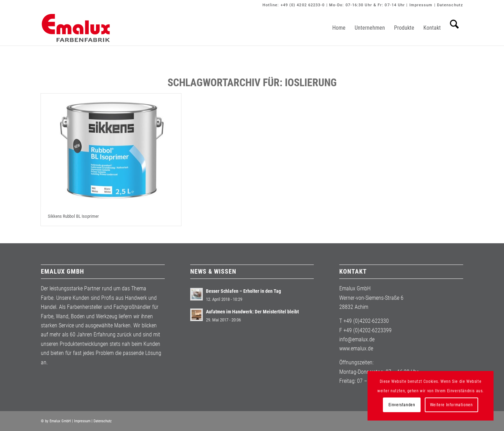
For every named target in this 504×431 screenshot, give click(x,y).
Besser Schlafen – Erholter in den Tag (243, 291)
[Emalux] (76, 28)
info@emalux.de (357, 339)
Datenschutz (450, 5)
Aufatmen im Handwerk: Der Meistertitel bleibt (252, 312)
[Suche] (454, 28)
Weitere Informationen (451, 405)
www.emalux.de (356, 348)
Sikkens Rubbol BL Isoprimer (73, 216)
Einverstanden (402, 405)
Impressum (421, 5)
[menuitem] (339, 28)
